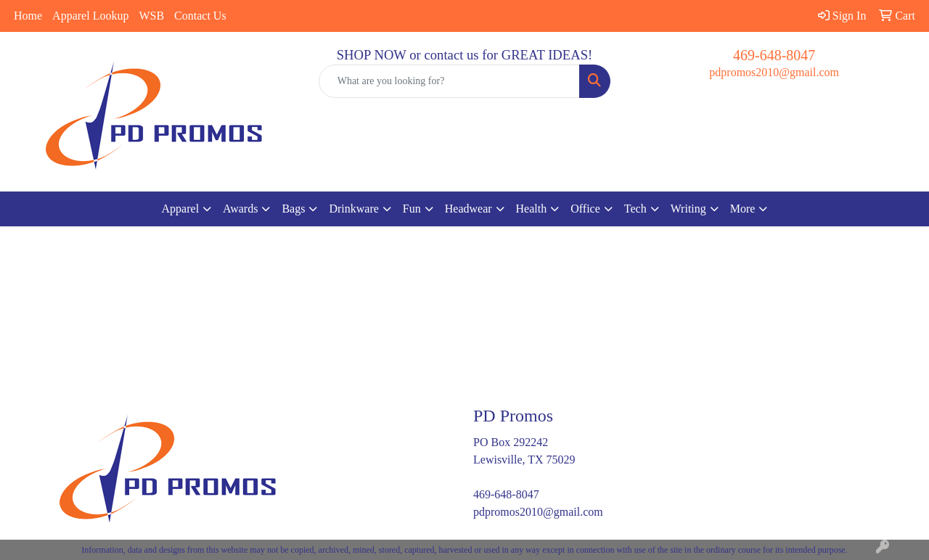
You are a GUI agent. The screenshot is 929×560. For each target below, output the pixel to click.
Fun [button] (412, 209)
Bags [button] (293, 209)
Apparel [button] (181, 209)
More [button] (743, 209)
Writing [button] (688, 209)
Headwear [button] (468, 209)
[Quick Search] (450, 81)
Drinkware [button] (353, 209)
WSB (151, 16)
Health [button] (532, 209)
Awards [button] (240, 209)
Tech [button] (635, 209)
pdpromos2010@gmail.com (774, 72)
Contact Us (200, 16)
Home (28, 16)
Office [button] (585, 209)
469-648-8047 (774, 55)
